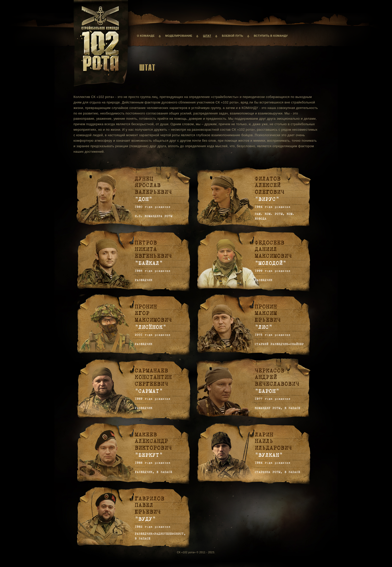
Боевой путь (232, 36)
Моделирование (179, 36)
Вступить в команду (271, 36)
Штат (207, 36)
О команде (146, 36)
